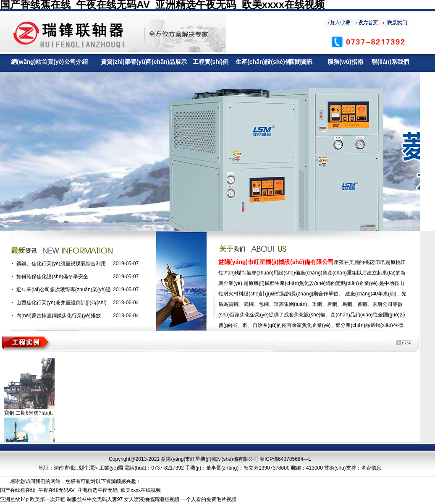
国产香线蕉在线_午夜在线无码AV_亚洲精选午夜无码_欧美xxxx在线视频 (80, 490)
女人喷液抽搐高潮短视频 (152, 499)
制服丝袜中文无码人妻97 (95, 499)
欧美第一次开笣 (47, 499)
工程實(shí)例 (211, 62)
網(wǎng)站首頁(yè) (31, 62)
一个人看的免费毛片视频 (209, 499)
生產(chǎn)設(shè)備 (255, 62)
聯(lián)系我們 (390, 62)
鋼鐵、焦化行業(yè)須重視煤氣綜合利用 (61, 264)
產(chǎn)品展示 (166, 62)
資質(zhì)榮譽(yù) (121, 62)
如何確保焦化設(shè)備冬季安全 (52, 277)
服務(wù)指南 (345, 62)
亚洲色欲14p (14, 499)
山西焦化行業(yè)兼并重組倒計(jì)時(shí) (62, 303)
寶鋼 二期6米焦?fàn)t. (29, 413)
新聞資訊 (301, 62)
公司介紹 (76, 62)
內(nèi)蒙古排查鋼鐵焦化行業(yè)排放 (59, 316)
